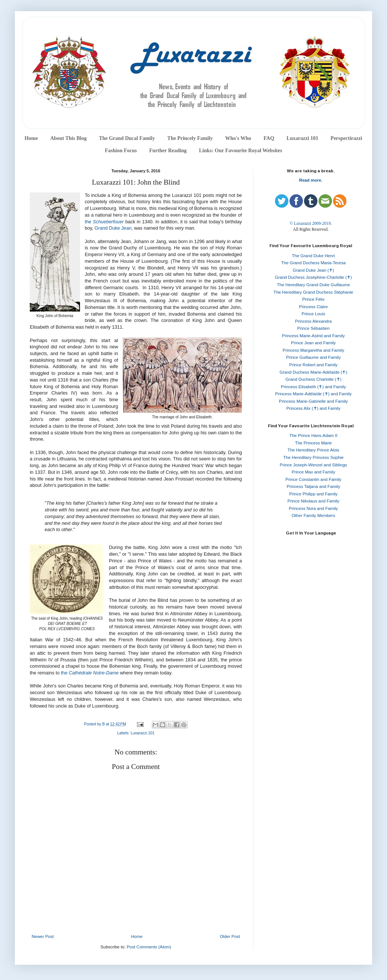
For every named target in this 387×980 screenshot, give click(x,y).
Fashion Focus (121, 151)
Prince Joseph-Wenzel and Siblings (314, 465)
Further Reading (168, 151)
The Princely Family (190, 138)
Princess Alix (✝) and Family (313, 408)
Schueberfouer (108, 222)
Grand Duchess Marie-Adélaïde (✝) (313, 372)
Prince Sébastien (314, 328)
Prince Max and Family (314, 472)
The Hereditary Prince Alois (314, 450)
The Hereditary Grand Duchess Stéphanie (313, 292)
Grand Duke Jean (113, 228)
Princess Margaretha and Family (313, 350)
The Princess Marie (314, 443)
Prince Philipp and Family (313, 494)
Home (31, 138)
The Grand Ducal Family (127, 138)
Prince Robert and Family (313, 365)
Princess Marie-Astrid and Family (314, 336)
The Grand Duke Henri (313, 256)
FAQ (269, 138)
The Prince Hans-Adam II (314, 435)
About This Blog (68, 138)
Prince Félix (313, 299)
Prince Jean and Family (313, 343)
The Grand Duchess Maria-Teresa (314, 263)
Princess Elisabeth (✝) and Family (314, 387)
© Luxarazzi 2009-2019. (311, 223)
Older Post (230, 936)
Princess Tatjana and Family (313, 486)
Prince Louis (314, 314)
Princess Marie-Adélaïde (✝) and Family (313, 394)
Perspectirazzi (346, 138)
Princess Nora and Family (313, 508)
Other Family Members (314, 515)
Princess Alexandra (313, 321)
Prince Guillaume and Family (314, 357)
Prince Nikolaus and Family (314, 501)
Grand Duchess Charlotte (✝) (314, 379)
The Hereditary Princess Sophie (313, 457)
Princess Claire (314, 307)
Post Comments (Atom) (149, 947)
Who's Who (238, 138)
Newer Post (43, 936)
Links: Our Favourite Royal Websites (241, 151)
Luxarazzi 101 (302, 138)
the (89, 222)
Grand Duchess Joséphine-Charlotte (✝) (314, 277)
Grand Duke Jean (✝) (314, 270)
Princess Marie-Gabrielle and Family (314, 401)
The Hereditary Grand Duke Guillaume (313, 285)
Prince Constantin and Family (313, 479)
